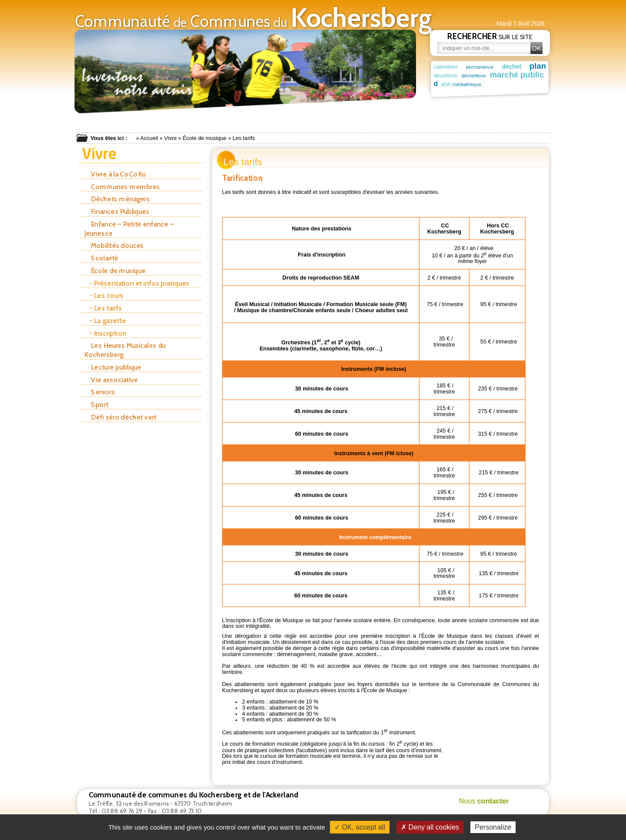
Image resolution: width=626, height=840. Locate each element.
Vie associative (111, 380)
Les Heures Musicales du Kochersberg (125, 350)
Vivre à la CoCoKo (115, 174)
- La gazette (108, 321)
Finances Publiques (117, 212)
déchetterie (471, 76)
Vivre (171, 138)
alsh (438, 84)
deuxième (445, 76)
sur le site (490, 36)
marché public (513, 75)
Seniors (100, 392)
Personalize (493, 827)
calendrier (446, 67)
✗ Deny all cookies (430, 827)
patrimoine (517, 84)
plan (538, 66)
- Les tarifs (106, 308)
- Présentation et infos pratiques (140, 283)
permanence (480, 67)
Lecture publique (113, 367)
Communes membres (122, 187)
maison (488, 83)
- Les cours (107, 295)
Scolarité (101, 258)
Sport (96, 405)
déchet (512, 67)
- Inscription (108, 333)
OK (536, 48)
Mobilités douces (114, 245)
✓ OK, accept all (360, 827)
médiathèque (460, 84)
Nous (484, 801)
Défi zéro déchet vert (120, 417)
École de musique (205, 138)
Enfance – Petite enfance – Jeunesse (129, 228)
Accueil (149, 138)
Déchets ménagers (117, 199)
